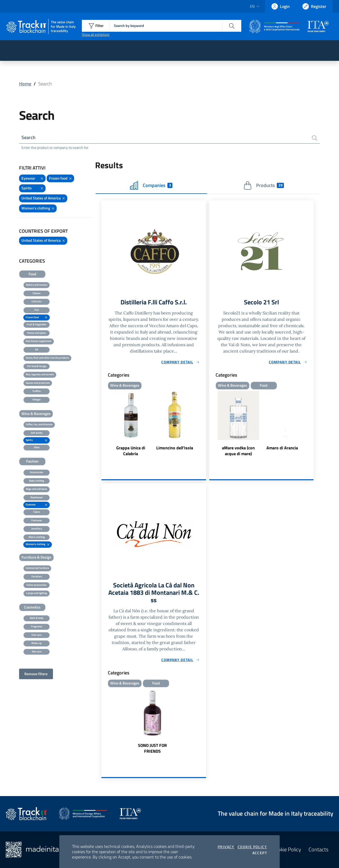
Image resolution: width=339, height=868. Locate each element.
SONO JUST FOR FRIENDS (152, 748)
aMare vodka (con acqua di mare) (238, 450)
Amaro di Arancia (282, 447)
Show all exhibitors (96, 34)
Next (311, 424)
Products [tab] (264, 185)
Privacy (226, 847)
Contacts (318, 849)
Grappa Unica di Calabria (131, 450)
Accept (260, 853)
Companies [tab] (151, 185)
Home (25, 84)
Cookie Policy (252, 847)
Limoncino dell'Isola (175, 447)
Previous (212, 424)
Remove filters (36, 674)
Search (28, 137)
